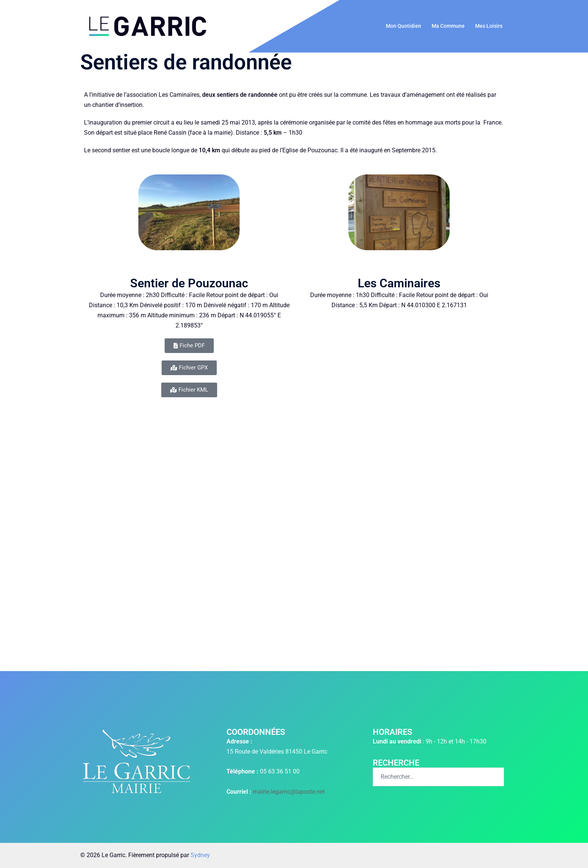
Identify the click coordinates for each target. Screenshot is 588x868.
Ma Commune (448, 26)
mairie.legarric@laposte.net (289, 792)
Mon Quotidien (403, 26)
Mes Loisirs (489, 26)
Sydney (200, 855)
